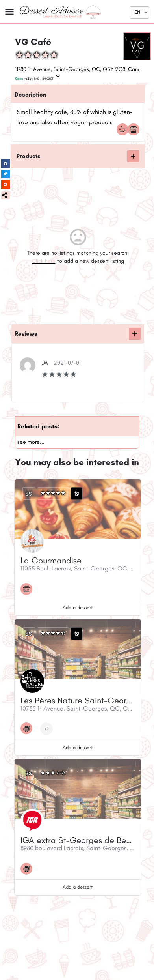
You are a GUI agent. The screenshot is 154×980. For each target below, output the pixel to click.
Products (29, 156)
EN (137, 12)
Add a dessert (78, 607)
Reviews (26, 334)
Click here (44, 261)
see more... (31, 442)
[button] (6, 195)
